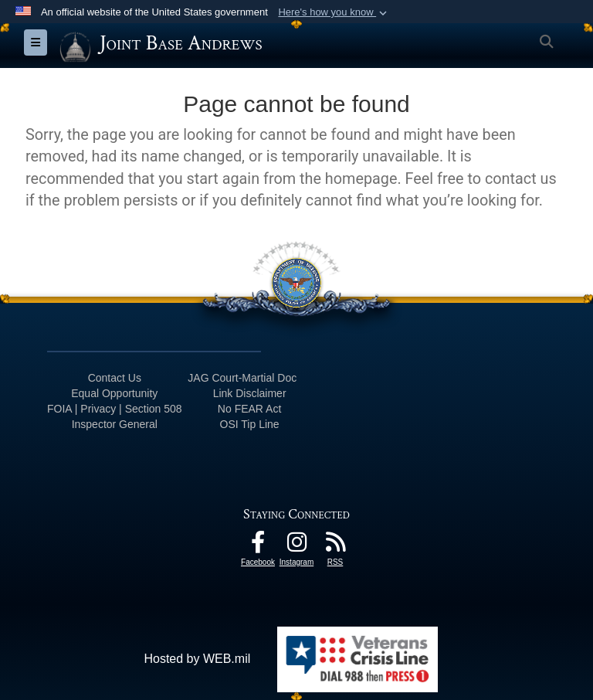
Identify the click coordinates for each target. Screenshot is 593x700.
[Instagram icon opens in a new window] (296, 546)
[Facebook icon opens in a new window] (258, 546)
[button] (334, 12)
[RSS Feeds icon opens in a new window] (335, 546)
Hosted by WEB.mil (197, 659)
